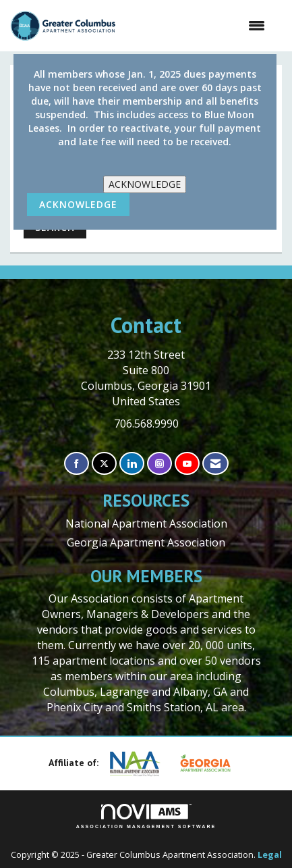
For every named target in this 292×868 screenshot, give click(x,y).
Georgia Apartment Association (146, 542)
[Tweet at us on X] (104, 464)
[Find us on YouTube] (187, 464)
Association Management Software (146, 816)
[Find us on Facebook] (77, 464)
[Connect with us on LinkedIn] (132, 464)
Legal (270, 855)
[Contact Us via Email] (215, 464)
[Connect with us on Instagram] (159, 464)
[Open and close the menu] (197, 26)
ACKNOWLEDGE (145, 184)
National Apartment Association (146, 524)
